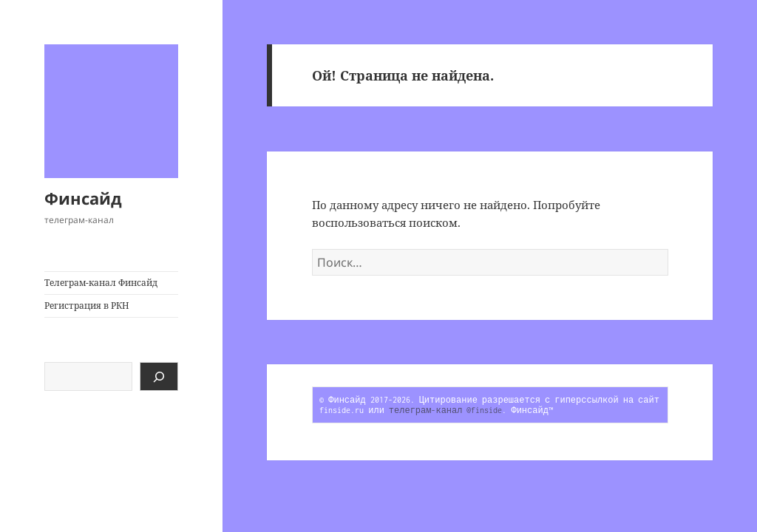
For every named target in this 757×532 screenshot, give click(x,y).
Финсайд (83, 198)
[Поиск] (159, 376)
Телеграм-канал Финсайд (101, 283)
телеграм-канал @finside (446, 410)
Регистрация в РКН (87, 306)
